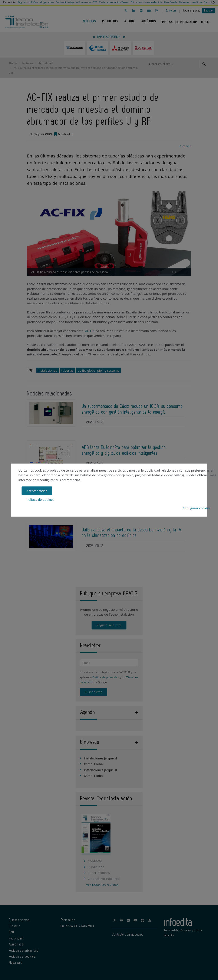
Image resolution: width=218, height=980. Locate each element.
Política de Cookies (40, 499)
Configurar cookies (196, 508)
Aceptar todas (37, 491)
